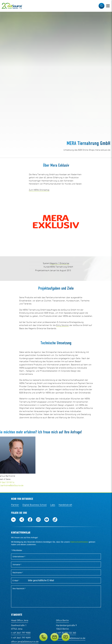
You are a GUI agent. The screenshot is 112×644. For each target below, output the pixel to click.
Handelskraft (65, 505)
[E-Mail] (55, 637)
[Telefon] (43, 637)
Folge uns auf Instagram (38, 520)
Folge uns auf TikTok (55, 520)
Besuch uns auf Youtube (47, 520)
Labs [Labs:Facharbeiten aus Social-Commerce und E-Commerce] (53, 505)
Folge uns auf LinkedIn (13, 520)
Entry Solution (62, 325)
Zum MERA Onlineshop (39, 190)
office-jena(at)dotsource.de (25, 642)
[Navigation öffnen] (108, 6)
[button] (101, 6)
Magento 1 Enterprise (59, 263)
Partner (15, 505)
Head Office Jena (20, 621)
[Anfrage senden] (66, 637)
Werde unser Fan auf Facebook (30, 520)
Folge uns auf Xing (22, 520)
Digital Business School (35, 505)
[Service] (56, 637)
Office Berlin (62, 621)
